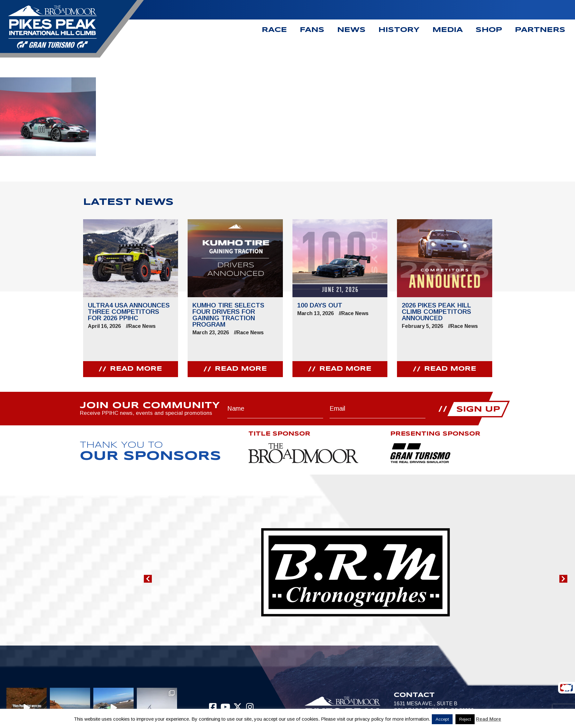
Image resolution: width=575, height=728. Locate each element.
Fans (312, 30)
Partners (540, 30)
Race (274, 30)
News (351, 30)
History (399, 30)
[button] (148, 579)
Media (448, 30)
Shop (489, 30)
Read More (489, 719)
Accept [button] (442, 719)
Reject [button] (465, 719)
